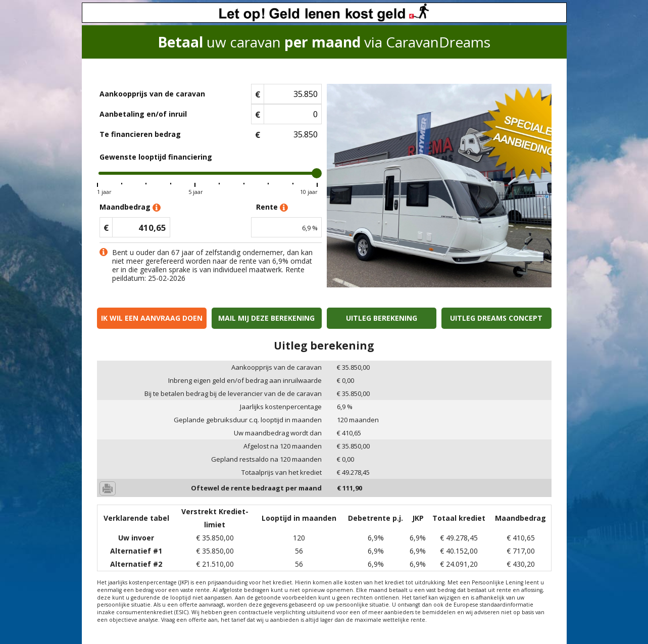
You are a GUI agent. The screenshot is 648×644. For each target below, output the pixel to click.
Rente (272, 207)
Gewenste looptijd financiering (156, 157)
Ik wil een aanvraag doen (152, 318)
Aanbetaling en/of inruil (143, 114)
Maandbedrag (130, 207)
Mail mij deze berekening (266, 318)
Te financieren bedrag (140, 134)
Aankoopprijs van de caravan (152, 94)
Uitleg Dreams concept (496, 318)
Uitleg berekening (382, 318)
